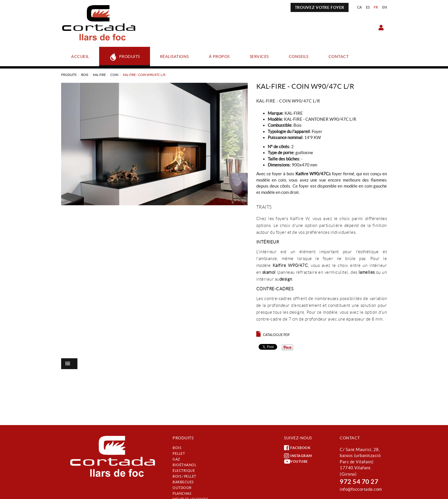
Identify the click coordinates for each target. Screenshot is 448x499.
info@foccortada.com (361, 489)
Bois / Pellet (184, 476)
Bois (85, 75)
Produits (69, 75)
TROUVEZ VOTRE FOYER (320, 7)
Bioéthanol (184, 465)
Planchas (182, 493)
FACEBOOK (297, 448)
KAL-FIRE (99, 75)
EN (385, 7)
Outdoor (182, 488)
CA (360, 7)
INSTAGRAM (298, 456)
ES (368, 7)
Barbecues (183, 482)
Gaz (176, 459)
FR (376, 7)
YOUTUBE (296, 462)
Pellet (179, 453)
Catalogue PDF (273, 335)
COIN (114, 75)
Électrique (184, 471)
